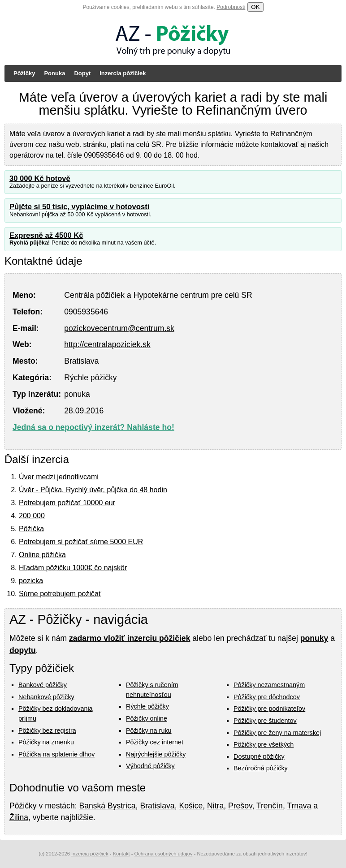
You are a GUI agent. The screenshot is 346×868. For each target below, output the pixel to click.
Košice (191, 806)
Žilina (19, 817)
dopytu (23, 650)
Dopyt (82, 73)
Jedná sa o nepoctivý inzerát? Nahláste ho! (93, 427)
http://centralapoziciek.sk (107, 344)
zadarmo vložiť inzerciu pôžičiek (130, 638)
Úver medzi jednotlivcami (59, 477)
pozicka (31, 581)
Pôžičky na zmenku (46, 742)
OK (255, 7)
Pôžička (31, 529)
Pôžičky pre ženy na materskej (277, 733)
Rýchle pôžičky (147, 706)
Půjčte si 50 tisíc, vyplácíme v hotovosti (79, 207)
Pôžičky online (147, 718)
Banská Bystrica (107, 806)
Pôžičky (24, 73)
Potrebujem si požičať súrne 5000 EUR (81, 542)
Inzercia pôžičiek (123, 73)
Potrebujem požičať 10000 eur (67, 503)
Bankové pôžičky (43, 685)
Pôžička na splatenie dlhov (56, 754)
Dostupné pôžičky (259, 756)
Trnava (299, 806)
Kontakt (121, 854)
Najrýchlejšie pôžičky (156, 754)
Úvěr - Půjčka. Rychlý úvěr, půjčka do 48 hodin (93, 490)
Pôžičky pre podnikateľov (269, 709)
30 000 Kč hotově (40, 178)
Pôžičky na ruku (149, 730)
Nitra (215, 806)
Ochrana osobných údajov (164, 854)
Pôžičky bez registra (47, 730)
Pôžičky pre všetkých (264, 744)
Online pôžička (42, 555)
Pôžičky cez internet (155, 742)
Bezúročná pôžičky (261, 768)
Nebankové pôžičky (46, 697)
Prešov (240, 806)
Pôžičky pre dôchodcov (267, 697)
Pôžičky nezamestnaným (269, 685)
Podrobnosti (231, 7)
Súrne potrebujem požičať (60, 594)
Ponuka (54, 73)
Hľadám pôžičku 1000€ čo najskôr (73, 568)
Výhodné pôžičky (150, 766)
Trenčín (270, 806)
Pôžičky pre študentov (265, 721)
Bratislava (157, 806)
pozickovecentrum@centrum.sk (119, 328)
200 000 (32, 516)
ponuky (314, 638)
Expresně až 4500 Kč (46, 235)
